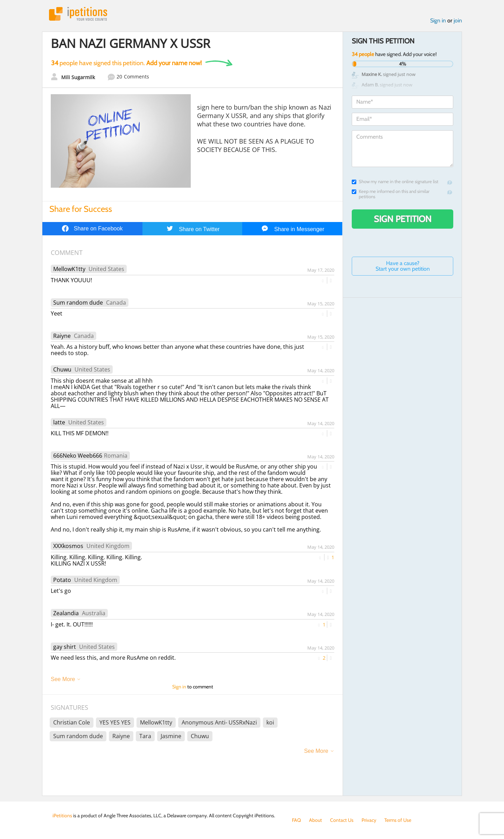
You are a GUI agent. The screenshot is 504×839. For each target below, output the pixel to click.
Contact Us (342, 820)
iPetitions (78, 14)
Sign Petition (403, 219)
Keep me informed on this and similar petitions (391, 194)
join (458, 20)
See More (63, 679)
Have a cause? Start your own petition (403, 266)
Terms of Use (398, 820)
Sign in (438, 20)
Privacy (369, 820)
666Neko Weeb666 (78, 456)
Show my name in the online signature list (395, 182)
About (316, 820)
